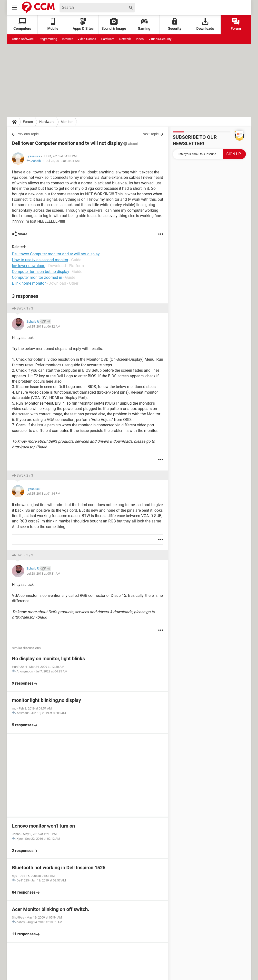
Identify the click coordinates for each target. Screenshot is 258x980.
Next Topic (151, 134)
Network (125, 39)
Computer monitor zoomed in (37, 277)
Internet (67, 39)
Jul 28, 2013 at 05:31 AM (63, 161)
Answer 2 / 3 (23, 475)
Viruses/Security (160, 39)
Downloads (205, 24)
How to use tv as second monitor (40, 260)
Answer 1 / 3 (23, 308)
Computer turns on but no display (41, 272)
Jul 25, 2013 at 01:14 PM (43, 494)
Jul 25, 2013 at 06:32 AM (43, 326)
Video (140, 39)
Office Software (23, 39)
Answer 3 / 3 (23, 555)
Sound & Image (114, 24)
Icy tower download (29, 266)
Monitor (67, 122)
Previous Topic (28, 134)
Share (23, 234)
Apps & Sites (83, 24)
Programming (48, 39)
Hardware (108, 39)
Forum (236, 24)
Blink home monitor (29, 283)
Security (175, 24)
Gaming (144, 24)
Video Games (87, 39)
